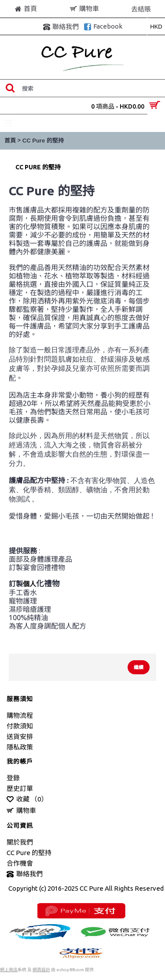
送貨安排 (20, 737)
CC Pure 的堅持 (43, 141)
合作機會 (20, 863)
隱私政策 (20, 747)
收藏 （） (27, 799)
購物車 (21, 811)
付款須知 (20, 726)
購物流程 (20, 715)
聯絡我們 (25, 874)
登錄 (13, 778)
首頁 (10, 141)
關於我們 (20, 842)
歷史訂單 (20, 788)
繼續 (139, 667)
